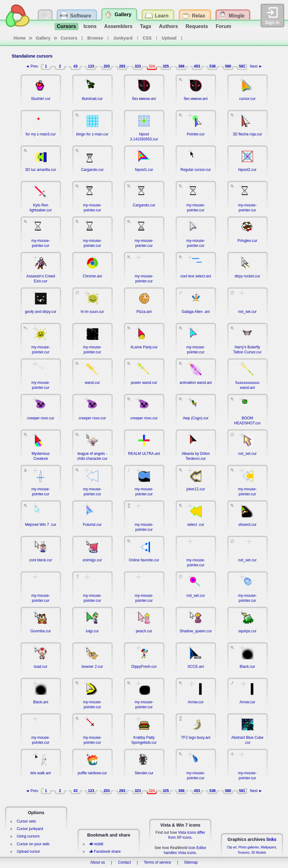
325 (166, 66)
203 (106, 66)
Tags (146, 26)
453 (197, 66)
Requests (197, 26)
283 (122, 66)
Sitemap (191, 862)
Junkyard (123, 38)
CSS (147, 38)
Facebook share (105, 851)
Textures (244, 853)
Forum (224, 26)
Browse (95, 38)
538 (212, 66)
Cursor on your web (33, 844)
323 (138, 66)
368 (181, 66)
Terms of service (157, 862)
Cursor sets (26, 821)
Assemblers (118, 26)
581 (242, 66)
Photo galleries (249, 847)
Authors (168, 26)
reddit (96, 844)
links (271, 839)
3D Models (259, 853)
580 (228, 66)
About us (98, 862)
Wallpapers (268, 847)
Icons (90, 26)
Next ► (256, 66)
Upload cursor (28, 851)
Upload (169, 38)
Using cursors (28, 836)
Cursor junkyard (30, 829)
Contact (124, 862)
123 (91, 66)
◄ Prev (32, 66)
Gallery (43, 38)
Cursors (66, 26)
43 (76, 66)
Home (20, 38)
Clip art (232, 847)
